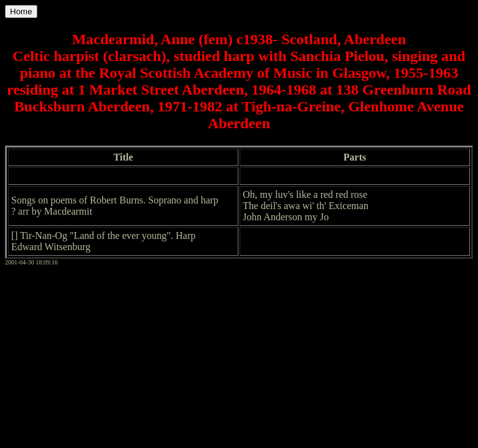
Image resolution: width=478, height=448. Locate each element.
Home (21, 12)
